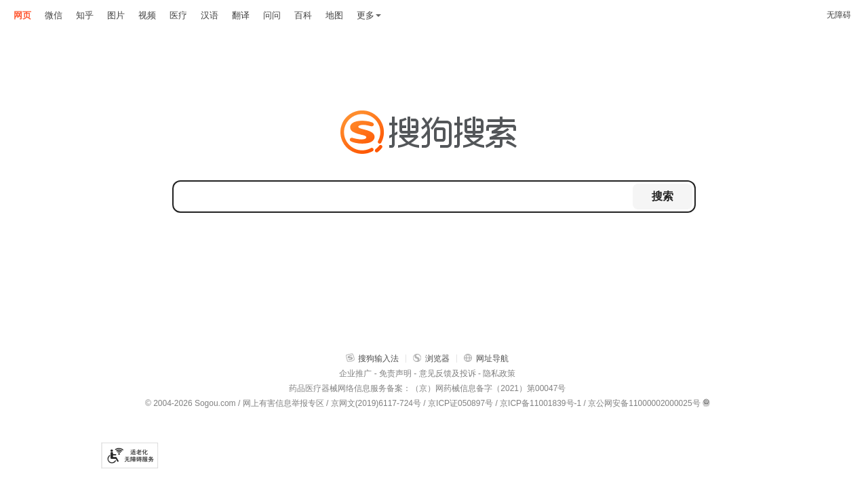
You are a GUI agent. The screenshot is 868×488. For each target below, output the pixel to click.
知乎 (85, 15)
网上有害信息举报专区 (283, 403)
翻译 (241, 15)
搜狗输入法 (372, 358)
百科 (303, 15)
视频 (147, 15)
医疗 (178, 15)
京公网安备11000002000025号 (644, 403)
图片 (116, 15)
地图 (334, 15)
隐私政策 (499, 373)
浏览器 (431, 358)
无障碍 (839, 15)
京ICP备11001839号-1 (540, 403)
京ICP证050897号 (460, 403)
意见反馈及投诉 (448, 373)
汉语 (210, 15)
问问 (272, 15)
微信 (54, 15)
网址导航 (486, 358)
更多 (369, 15)
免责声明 (395, 373)
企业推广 (355, 373)
